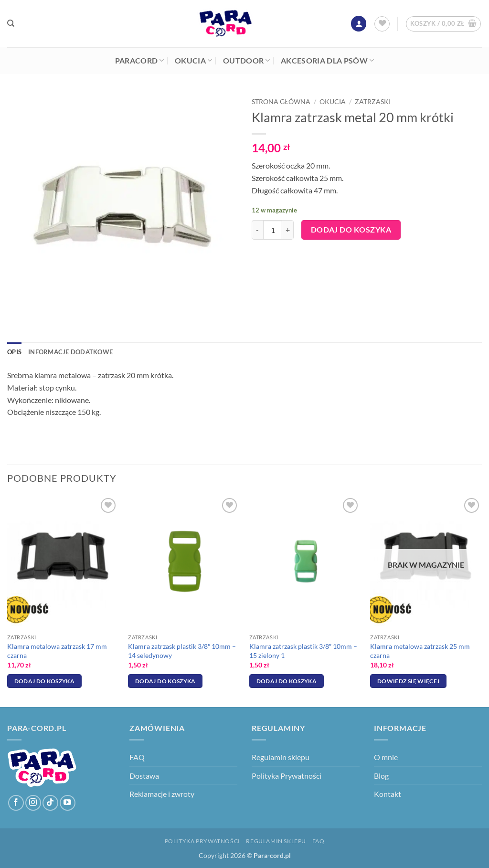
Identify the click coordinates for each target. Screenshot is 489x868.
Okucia (193, 61)
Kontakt (388, 794)
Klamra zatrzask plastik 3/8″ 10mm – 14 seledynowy (182, 651)
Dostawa (144, 776)
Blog (381, 776)
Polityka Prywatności (287, 776)
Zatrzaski (373, 102)
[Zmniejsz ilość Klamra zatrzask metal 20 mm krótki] (257, 230)
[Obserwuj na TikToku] (50, 803)
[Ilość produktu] (273, 230)
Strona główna (281, 102)
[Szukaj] (11, 23)
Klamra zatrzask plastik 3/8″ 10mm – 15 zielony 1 (303, 651)
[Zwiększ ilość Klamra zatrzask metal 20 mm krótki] (288, 230)
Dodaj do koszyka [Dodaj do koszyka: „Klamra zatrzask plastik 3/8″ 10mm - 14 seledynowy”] (165, 681)
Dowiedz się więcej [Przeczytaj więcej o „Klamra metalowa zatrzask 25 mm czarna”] (408, 681)
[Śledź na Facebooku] (16, 803)
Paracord (140, 61)
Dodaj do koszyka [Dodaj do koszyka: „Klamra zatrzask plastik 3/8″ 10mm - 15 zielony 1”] (287, 681)
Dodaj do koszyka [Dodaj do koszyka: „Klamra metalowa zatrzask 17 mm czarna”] (45, 681)
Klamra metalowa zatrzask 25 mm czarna (420, 651)
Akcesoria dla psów (327, 61)
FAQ (137, 757)
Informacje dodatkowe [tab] (70, 352)
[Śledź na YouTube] (68, 803)
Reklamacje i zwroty (162, 794)
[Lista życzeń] (382, 24)
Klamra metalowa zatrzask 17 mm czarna (57, 651)
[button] (359, 24)
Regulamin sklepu (281, 757)
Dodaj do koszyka (351, 230)
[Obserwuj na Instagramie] (33, 803)
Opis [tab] (14, 352)
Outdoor (247, 61)
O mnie (386, 757)
